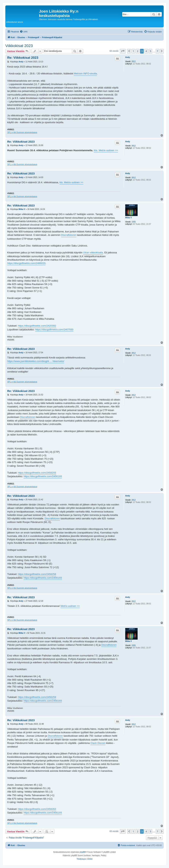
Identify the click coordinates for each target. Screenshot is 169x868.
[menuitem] (24, 32)
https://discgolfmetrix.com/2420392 (37, 326)
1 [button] (133, 51)
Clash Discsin (98, 743)
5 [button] (150, 51)
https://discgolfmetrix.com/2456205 (37, 473)
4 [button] (146, 51)
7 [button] (157, 51)
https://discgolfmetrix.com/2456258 (37, 574)
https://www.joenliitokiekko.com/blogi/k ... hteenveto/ (36, 361)
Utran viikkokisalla (93, 253)
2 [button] (138, 51)
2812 (134, 61)
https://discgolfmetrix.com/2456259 (37, 697)
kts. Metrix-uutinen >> (71, 182)
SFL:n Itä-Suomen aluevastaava (22, 132)
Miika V (128, 218)
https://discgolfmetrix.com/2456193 (43, 476)
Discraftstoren (69, 235)
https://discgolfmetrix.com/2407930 (54, 330)
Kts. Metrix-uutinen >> (106, 150)
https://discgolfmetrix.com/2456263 (37, 809)
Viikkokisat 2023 (19, 46)
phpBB (83, 852)
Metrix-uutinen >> (70, 606)
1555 (134, 222)
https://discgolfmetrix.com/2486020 (26, 263)
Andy (128, 57)
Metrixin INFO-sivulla (85, 73)
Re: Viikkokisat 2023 (23, 58)
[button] (123, 51)
